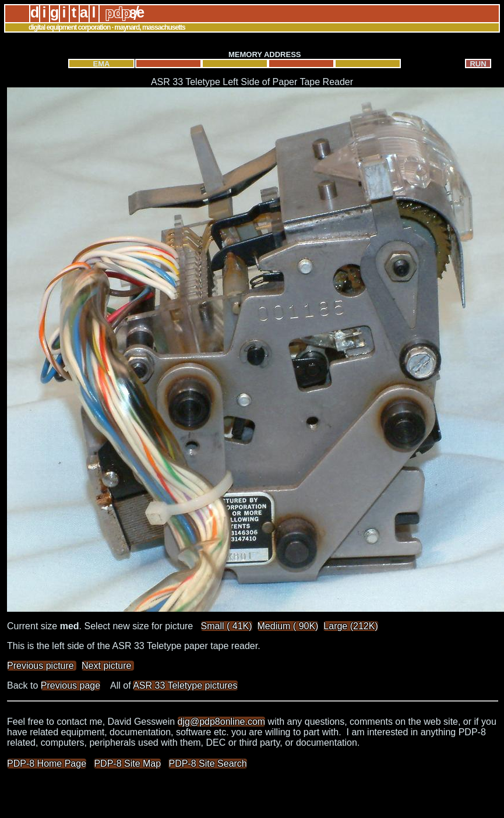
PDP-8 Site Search (207, 764)
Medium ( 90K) (288, 626)
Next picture (108, 666)
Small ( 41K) (227, 626)
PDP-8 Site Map (127, 764)
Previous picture (42, 666)
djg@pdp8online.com (222, 722)
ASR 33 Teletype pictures (185, 685)
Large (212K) (350, 626)
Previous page (71, 685)
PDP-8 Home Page (47, 764)
